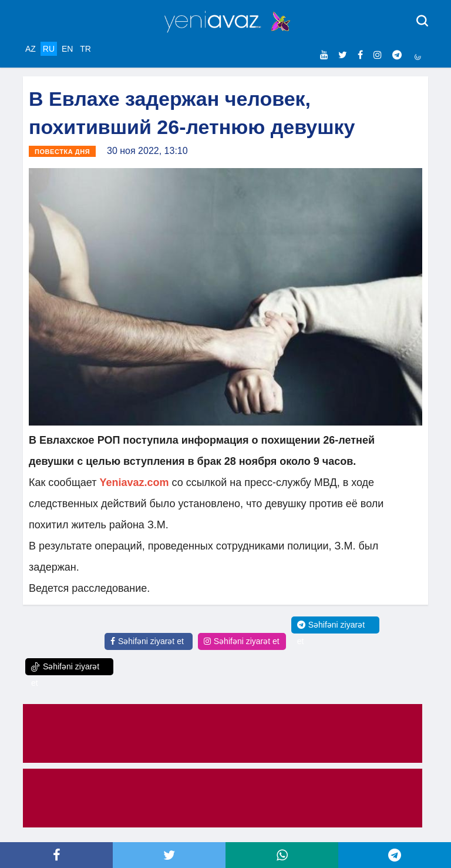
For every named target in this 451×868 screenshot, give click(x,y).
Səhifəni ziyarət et (147, 641)
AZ (31, 49)
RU (49, 49)
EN (67, 49)
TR (85, 49)
